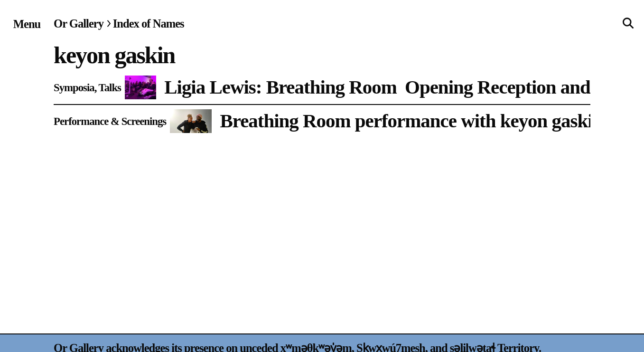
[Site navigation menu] (27, 24)
